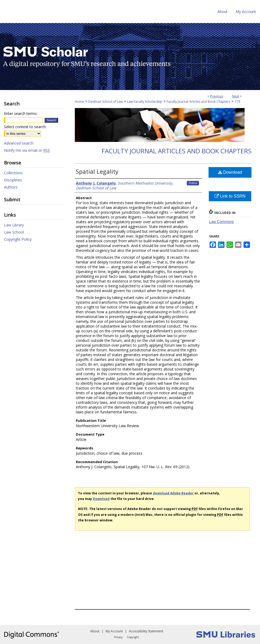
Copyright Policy (18, 239)
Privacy (118, 637)
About (95, 631)
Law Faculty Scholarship (145, 102)
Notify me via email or (27, 150)
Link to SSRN (230, 196)
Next (236, 96)
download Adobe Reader (173, 493)
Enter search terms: (21, 113)
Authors (11, 187)
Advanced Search (19, 143)
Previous (217, 96)
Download (230, 172)
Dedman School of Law (106, 102)
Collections (13, 173)
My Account (114, 631)
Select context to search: (25, 127)
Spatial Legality (97, 171)
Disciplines (13, 180)
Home (79, 102)
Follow (193, 183)
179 (237, 102)
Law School (14, 232)
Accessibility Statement (146, 631)
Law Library (14, 225)
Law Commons (221, 222)
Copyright (133, 637)
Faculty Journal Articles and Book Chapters (198, 102)
